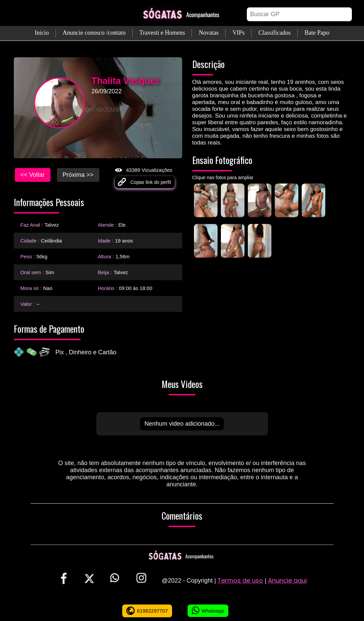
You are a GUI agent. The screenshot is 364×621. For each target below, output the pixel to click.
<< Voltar (33, 175)
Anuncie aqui (287, 580)
